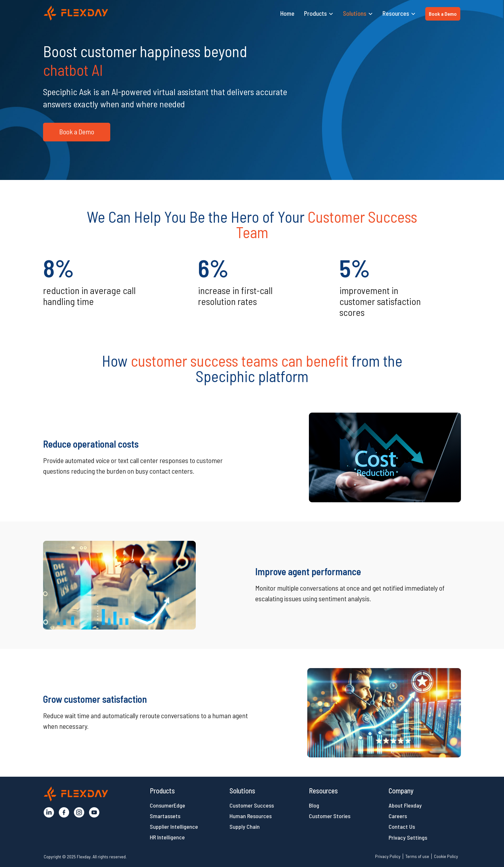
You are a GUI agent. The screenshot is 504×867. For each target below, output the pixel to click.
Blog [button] (314, 805)
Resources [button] (396, 13)
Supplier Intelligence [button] (174, 827)
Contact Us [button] (402, 827)
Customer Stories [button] (330, 816)
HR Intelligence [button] (167, 837)
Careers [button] (398, 816)
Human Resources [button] (251, 816)
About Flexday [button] (405, 805)
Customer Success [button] (252, 805)
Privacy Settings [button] (408, 837)
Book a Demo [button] (443, 14)
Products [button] (315, 13)
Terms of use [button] (417, 856)
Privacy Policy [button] (388, 856)
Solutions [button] (355, 13)
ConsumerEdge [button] (167, 805)
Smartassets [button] (165, 816)
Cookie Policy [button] (446, 856)
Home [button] (287, 13)
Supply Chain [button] (245, 827)
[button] (76, 13)
